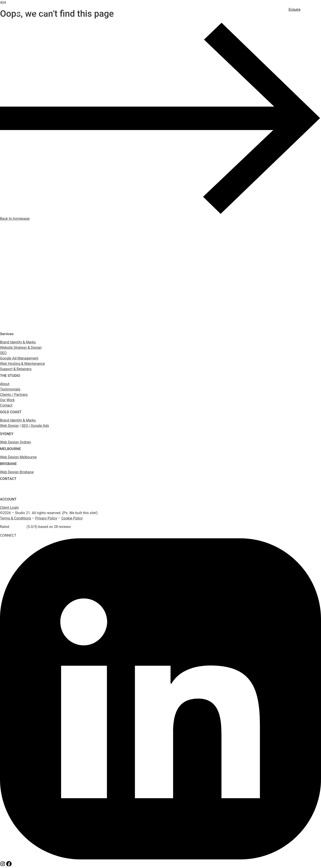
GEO (184, 10)
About (267, 10)
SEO (169, 10)
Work (250, 10)
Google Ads (206, 10)
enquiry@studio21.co (13, 493)
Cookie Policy (72, 518)
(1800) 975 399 (10, 487)
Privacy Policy (46, 518)
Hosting (231, 10)
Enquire (295, 9)
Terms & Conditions (16, 518)
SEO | (26, 426)
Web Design (147, 10)
